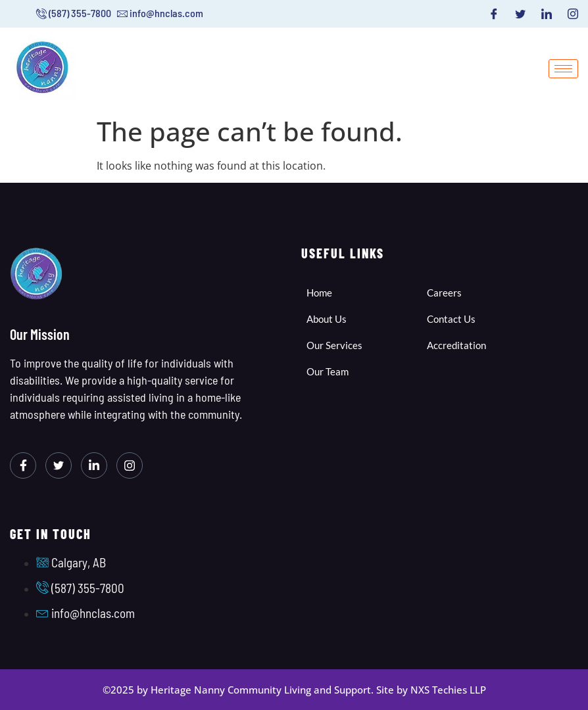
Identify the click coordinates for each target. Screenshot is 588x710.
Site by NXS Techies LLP (431, 690)
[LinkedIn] (547, 14)
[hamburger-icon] (563, 69)
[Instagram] (573, 14)
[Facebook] (494, 14)
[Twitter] (520, 14)
